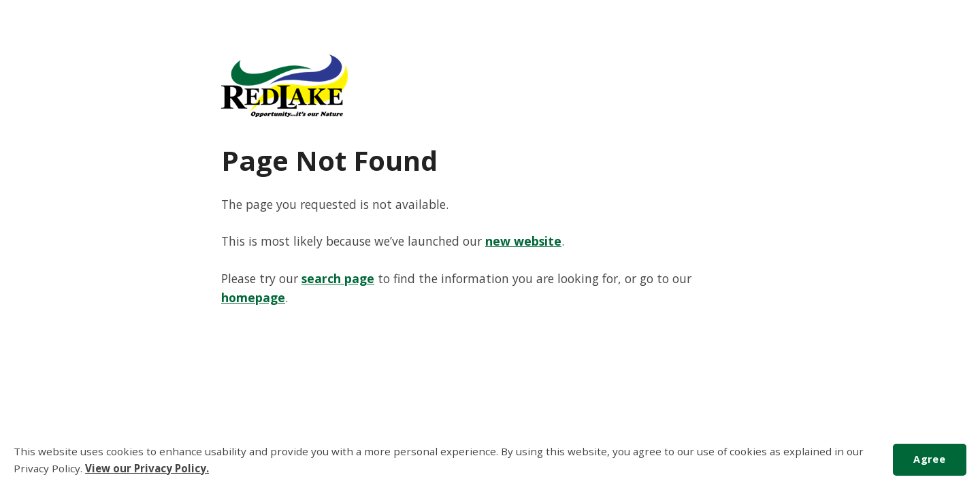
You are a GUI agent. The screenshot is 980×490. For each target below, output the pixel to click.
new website (523, 241)
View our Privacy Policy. (147, 468)
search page (338, 278)
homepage (253, 297)
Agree (929, 459)
